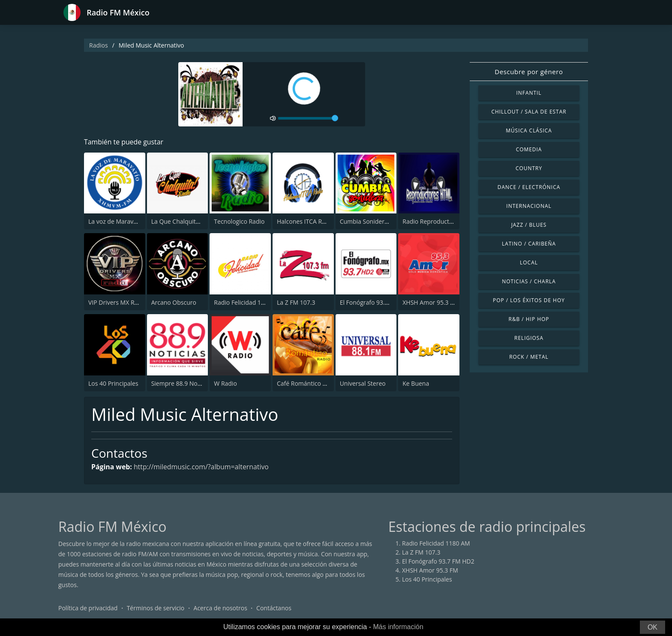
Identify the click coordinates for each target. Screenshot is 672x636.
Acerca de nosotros (220, 608)
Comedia (529, 149)
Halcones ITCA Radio (305, 222)
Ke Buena (416, 383)
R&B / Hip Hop (529, 319)
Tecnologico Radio (239, 222)
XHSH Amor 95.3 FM (430, 302)
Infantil (529, 93)
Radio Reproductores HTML (441, 222)
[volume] (308, 118)
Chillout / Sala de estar (529, 112)
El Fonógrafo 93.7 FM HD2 (376, 302)
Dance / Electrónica (529, 187)
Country (529, 168)
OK (652, 627)
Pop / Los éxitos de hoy (529, 300)
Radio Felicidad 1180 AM (248, 302)
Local (529, 262)
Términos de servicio (156, 608)
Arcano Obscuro (174, 302)
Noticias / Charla (529, 281)
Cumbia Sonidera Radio (373, 222)
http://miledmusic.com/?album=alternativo (202, 467)
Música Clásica (529, 130)
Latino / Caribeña (529, 244)
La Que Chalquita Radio (184, 222)
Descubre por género (529, 72)
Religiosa (529, 338)
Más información (398, 627)
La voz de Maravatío (116, 222)
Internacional (529, 206)
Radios (99, 45)
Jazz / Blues (529, 225)
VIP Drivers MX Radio (117, 302)
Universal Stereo (363, 383)
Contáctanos (274, 608)
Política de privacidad (88, 608)
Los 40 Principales (113, 383)
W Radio (225, 383)
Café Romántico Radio (307, 383)
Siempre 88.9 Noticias (181, 383)
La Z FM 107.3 (296, 302)
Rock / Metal (529, 357)
